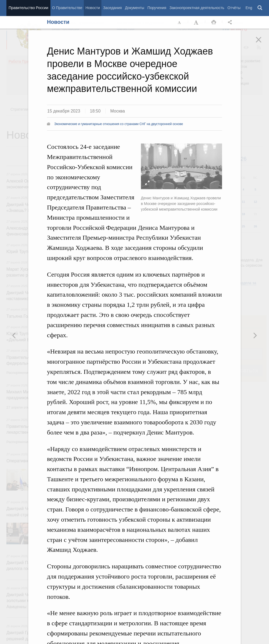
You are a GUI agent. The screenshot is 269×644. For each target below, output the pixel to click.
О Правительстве (67, 8)
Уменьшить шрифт (180, 22)
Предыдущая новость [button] (255, 335)
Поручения (157, 8)
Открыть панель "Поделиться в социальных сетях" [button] (231, 22)
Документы (134, 8)
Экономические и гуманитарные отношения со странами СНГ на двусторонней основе (119, 124)
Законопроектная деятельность (197, 8)
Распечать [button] (214, 22)
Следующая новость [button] (14, 335)
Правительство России (28, 8)
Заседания (112, 8)
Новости (93, 8)
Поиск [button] (260, 8)
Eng (249, 8)
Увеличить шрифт (197, 22)
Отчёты (234, 8)
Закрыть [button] (262, 43)
